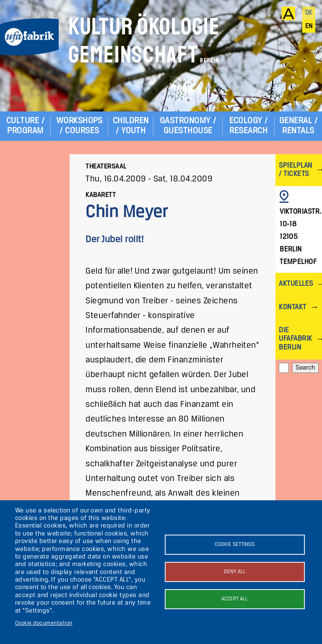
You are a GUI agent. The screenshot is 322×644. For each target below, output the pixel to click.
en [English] (309, 26)
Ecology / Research (249, 126)
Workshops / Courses (79, 126)
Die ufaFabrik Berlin (295, 339)
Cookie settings (235, 544)
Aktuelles (296, 284)
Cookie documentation (44, 623)
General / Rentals (298, 126)
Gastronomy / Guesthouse (188, 126)
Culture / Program (25, 126)
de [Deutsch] (309, 13)
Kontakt (292, 307)
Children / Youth (131, 126)
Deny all (235, 572)
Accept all (235, 599)
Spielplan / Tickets (295, 170)
